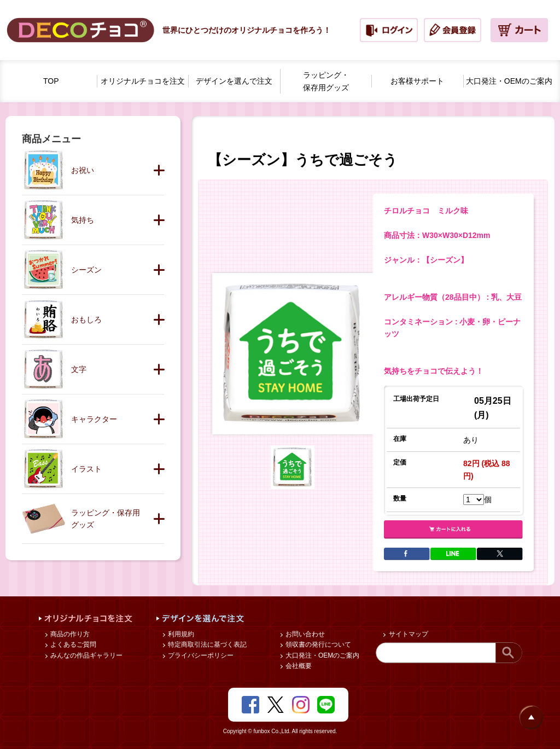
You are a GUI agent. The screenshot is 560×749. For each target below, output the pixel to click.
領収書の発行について (317, 645)
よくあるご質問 (72, 645)
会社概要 (298, 666)
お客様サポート (417, 81)
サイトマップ (407, 634)
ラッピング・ (326, 82)
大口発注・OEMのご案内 (322, 655)
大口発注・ (509, 81)
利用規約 (180, 634)
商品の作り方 (69, 634)
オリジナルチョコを (143, 81)
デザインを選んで (234, 81)
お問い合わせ (304, 634)
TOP (51, 81)
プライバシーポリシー (200, 655)
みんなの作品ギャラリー (86, 655)
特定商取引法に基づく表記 (206, 645)
